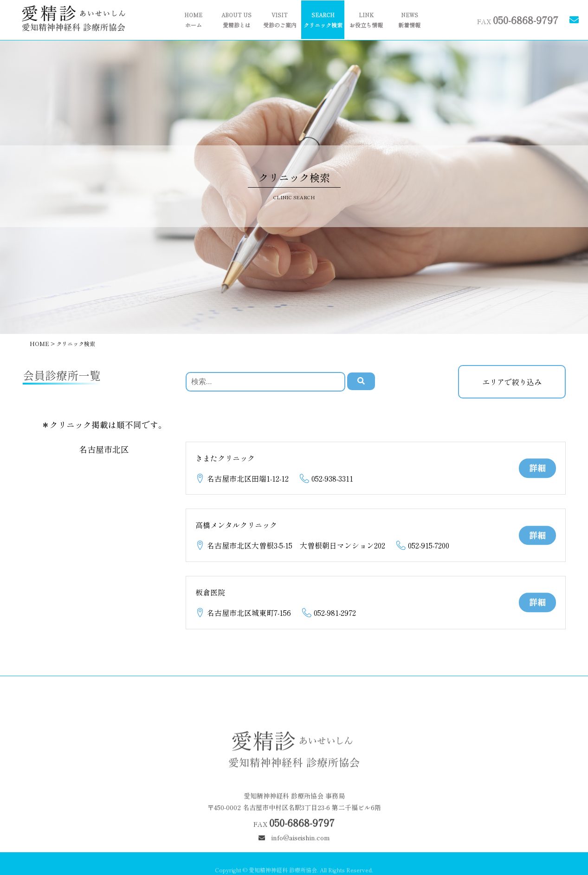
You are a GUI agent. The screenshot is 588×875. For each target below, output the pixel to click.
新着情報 (409, 20)
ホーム (194, 20)
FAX (518, 20)
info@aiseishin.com (294, 850)
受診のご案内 (280, 20)
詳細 (537, 468)
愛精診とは (236, 20)
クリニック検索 (323, 20)
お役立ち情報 (366, 20)
